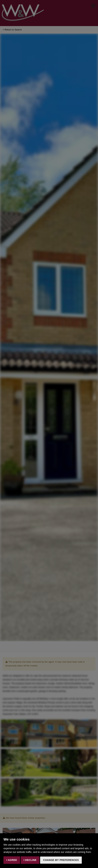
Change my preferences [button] (61, 860)
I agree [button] (12, 860)
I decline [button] (30, 860)
